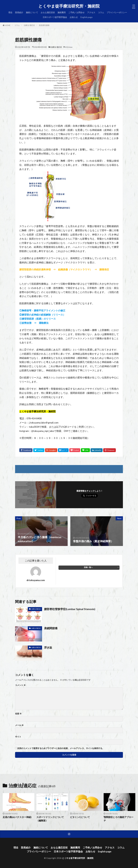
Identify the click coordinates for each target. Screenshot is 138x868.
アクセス (91, 12)
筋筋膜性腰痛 (44, 25)
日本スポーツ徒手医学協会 (55, 17)
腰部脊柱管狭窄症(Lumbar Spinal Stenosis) (70, 609)
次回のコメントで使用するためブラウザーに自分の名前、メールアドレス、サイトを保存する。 (61, 748)
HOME (8, 25)
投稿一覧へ (88, 567)
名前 (18, 714)
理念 (10, 12)
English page (87, 17)
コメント (20, 685)
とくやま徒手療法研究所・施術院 (69, 6)
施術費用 (62, 12)
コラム (101, 12)
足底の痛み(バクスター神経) (17, 817)
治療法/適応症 (29, 25)
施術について (32, 12)
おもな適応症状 (48, 12)
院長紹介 (19, 12)
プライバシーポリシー (117, 12)
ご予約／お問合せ (76, 12)
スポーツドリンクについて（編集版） (50, 819)
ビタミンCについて (80, 817)
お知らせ (74, 17)
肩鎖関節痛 (51, 628)
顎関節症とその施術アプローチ (119, 819)
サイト (18, 737)
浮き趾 (48, 647)
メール (19, 725)
